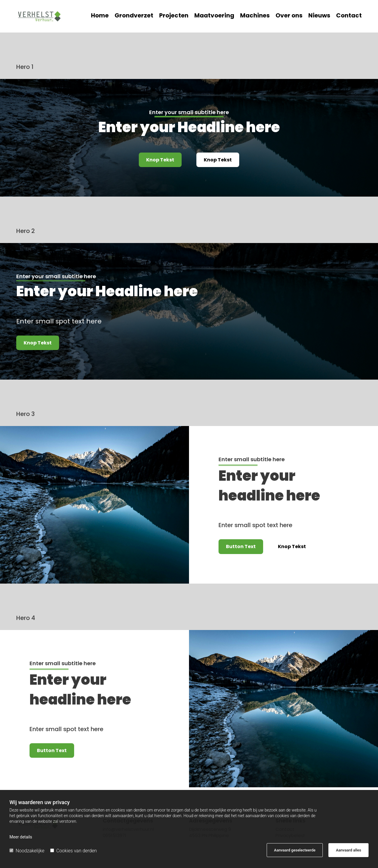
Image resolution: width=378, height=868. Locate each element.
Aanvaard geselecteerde (295, 850)
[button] (160, 160)
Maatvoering (214, 16)
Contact (349, 16)
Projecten (174, 16)
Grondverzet (134, 16)
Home (100, 16)
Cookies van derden (74, 851)
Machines (255, 16)
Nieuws (319, 16)
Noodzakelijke (27, 851)
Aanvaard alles (348, 850)
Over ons (289, 16)
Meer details (21, 837)
